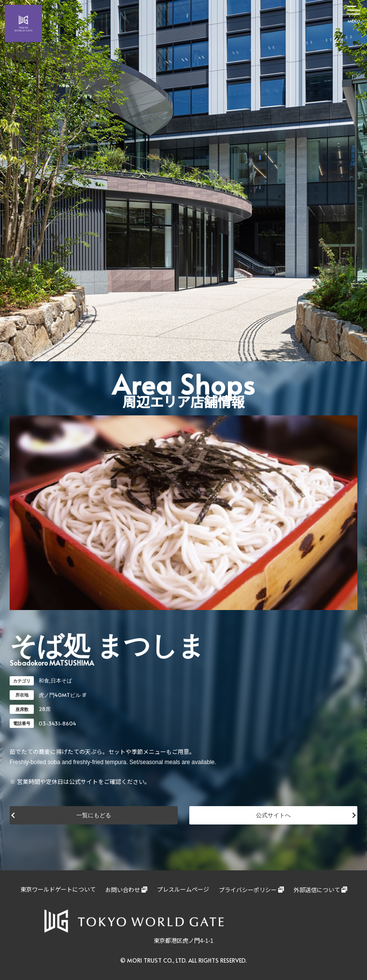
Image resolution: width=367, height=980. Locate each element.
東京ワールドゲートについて (58, 890)
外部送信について (317, 890)
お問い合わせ (123, 890)
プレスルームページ (183, 890)
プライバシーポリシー (248, 890)
